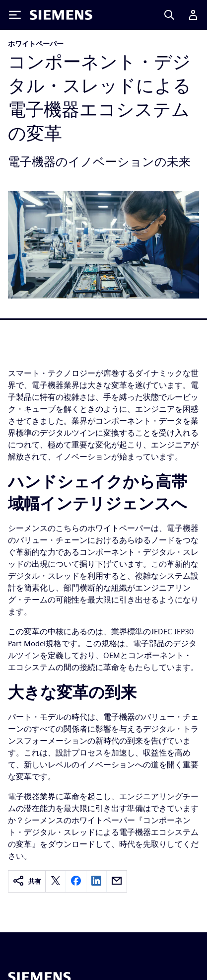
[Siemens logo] (61, 15)
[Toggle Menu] (15, 15)
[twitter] (56, 881)
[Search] (169, 15)
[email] (117, 881)
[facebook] (76, 881)
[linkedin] (96, 881)
